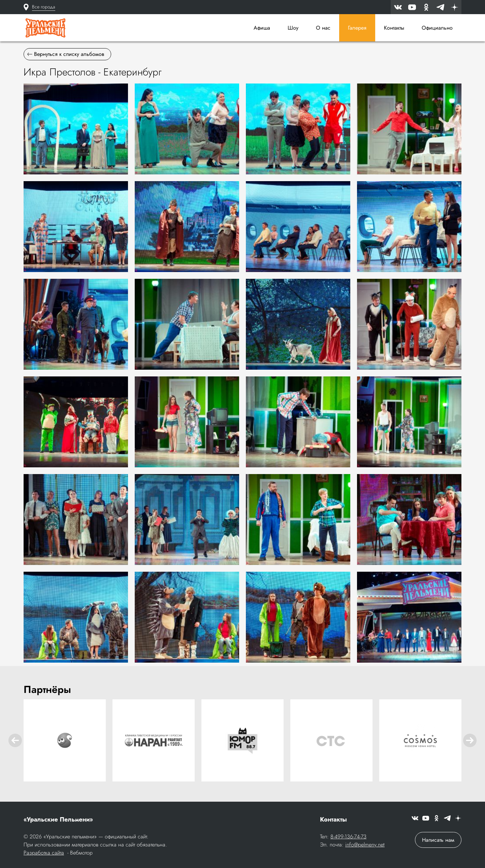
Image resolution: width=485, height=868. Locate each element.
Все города (44, 7)
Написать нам (438, 840)
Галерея (357, 28)
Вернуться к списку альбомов (66, 54)
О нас (323, 28)
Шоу (293, 28)
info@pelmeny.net (365, 845)
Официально (437, 28)
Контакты (394, 28)
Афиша (262, 28)
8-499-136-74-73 (348, 837)
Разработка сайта (44, 853)
